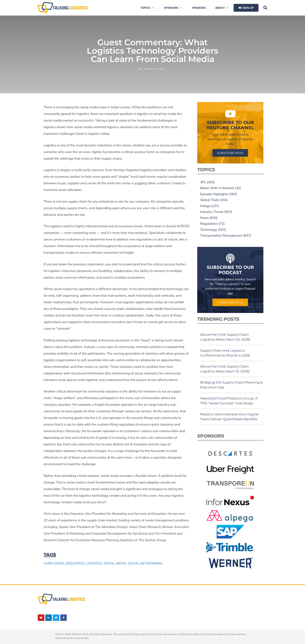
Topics (147, 8)
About (222, 8)
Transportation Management (221, 235)
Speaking (199, 8)
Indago (205, 206)
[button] (265, 8)
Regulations (209, 224)
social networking (145, 563)
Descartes (75, 563)
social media (115, 563)
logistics (94, 563)
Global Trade (210, 200)
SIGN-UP (248, 8)
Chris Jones (54, 563)
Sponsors (173, 8)
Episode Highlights (214, 194)
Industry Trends (212, 212)
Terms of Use (63, 638)
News (204, 218)
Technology (209, 230)
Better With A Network (217, 188)
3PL (203, 182)
